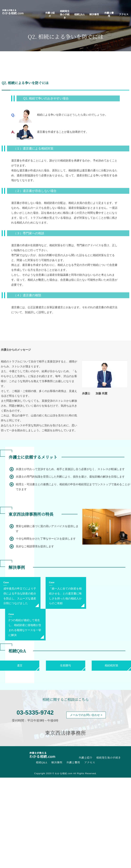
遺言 (20, 665)
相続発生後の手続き (65, 14)
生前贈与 (65, 665)
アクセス (124, 14)
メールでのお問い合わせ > (86, 715)
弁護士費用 (109, 14)
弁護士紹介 (50, 14)
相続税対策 (111, 665)
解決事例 (94, 14)
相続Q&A (79, 14)
